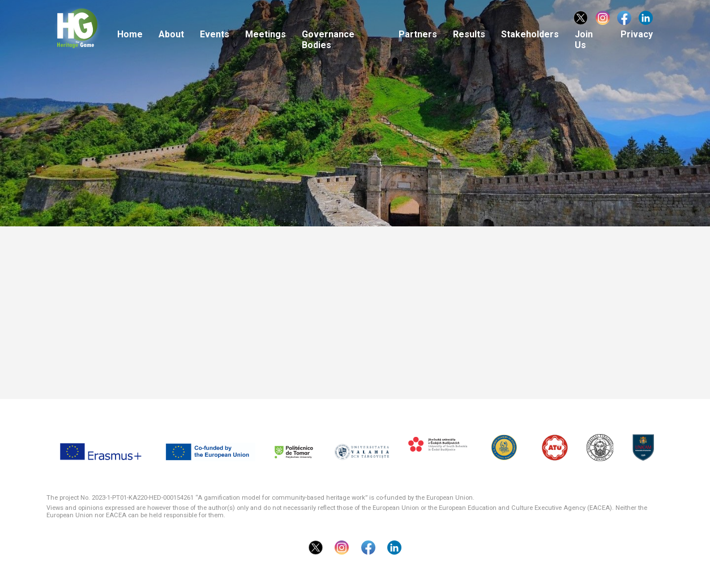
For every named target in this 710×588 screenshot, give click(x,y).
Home (130, 34)
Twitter (581, 18)
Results (469, 34)
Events (215, 34)
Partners (418, 34)
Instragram (603, 18)
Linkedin (646, 18)
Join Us (584, 40)
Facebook (624, 18)
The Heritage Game (93, 30)
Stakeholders (530, 34)
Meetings (266, 34)
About (171, 34)
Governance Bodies (328, 40)
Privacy (637, 34)
